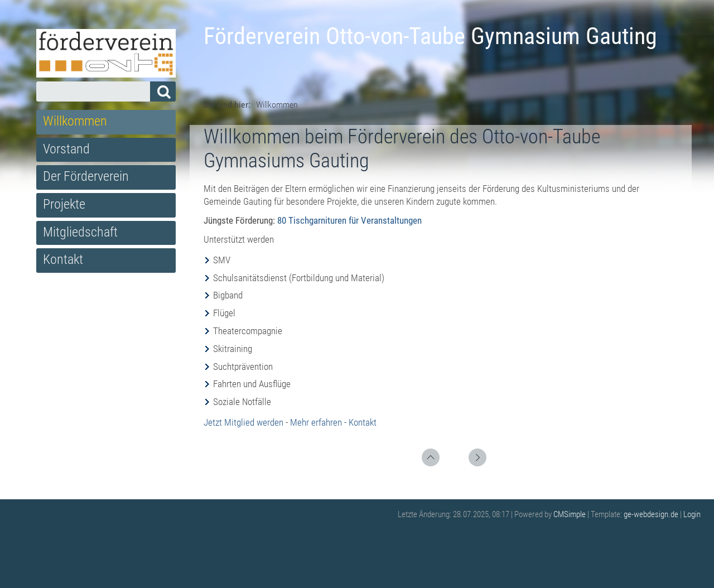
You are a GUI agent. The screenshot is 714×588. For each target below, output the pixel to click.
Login (692, 514)
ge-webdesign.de (651, 514)
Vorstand (66, 149)
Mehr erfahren (316, 422)
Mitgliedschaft (80, 232)
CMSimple (570, 514)
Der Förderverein (86, 176)
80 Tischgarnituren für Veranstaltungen (349, 220)
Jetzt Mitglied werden (243, 422)
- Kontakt (360, 422)
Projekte (64, 204)
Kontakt (63, 259)
